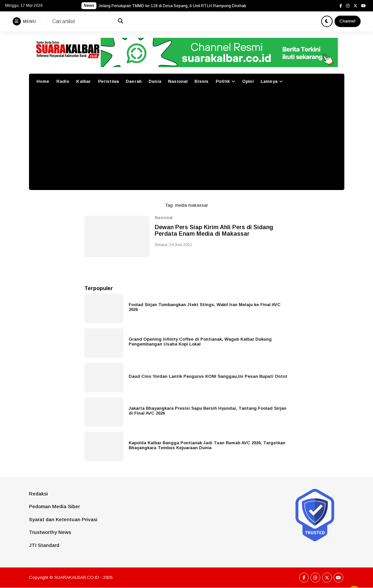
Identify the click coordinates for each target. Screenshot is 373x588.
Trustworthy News (50, 532)
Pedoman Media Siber (54, 506)
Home (43, 81)
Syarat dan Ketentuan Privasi (63, 519)
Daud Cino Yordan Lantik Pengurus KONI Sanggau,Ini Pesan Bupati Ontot (208, 376)
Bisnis (201, 81)
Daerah (134, 81)
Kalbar (84, 81)
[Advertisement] (187, 141)
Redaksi (38, 494)
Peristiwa (108, 81)
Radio (63, 81)
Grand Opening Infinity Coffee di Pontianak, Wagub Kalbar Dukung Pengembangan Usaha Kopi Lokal (200, 342)
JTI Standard (44, 545)
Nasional (178, 81)
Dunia (155, 81)
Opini (248, 81)
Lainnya (269, 81)
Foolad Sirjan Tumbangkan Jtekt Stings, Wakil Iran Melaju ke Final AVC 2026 (205, 307)
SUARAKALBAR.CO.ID (77, 577)
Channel (347, 21)
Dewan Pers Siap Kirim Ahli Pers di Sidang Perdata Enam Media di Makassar (214, 231)
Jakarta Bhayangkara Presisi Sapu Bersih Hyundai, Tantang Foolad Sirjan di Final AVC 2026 (208, 411)
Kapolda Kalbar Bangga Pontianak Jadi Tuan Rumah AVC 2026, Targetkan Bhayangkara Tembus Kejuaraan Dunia (207, 445)
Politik (223, 81)
